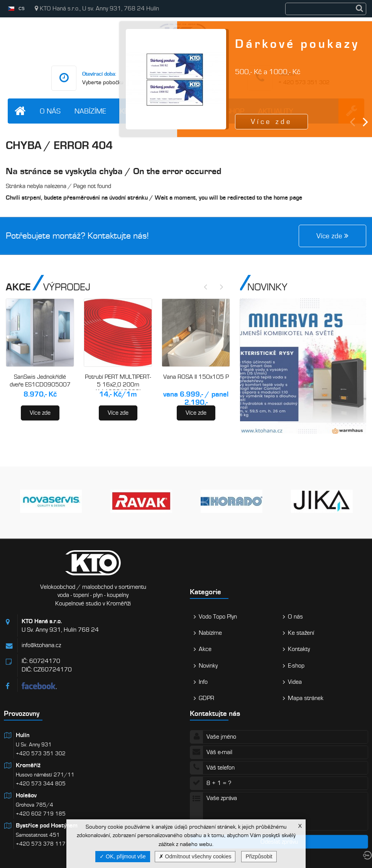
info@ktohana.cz (207, 82)
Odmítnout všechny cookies (195, 856)
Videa (295, 682)
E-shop (232, 111)
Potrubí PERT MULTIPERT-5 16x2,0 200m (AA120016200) (118, 384)
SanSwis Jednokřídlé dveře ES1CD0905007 (40, 381)
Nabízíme (90, 111)
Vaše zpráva (279, 811)
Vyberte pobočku (103, 82)
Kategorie (205, 592)
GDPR (206, 698)
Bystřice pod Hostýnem (47, 826)
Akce (205, 649)
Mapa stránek (306, 698)
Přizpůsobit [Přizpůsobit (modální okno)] (259, 856)
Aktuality (276, 111)
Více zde (40, 413)
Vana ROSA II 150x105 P (196, 377)
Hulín (23, 735)
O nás (50, 111)
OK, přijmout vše (123, 856)
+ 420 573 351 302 (304, 82)
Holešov (26, 795)
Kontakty (189, 111)
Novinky (208, 666)
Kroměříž (28, 765)
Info (203, 682)
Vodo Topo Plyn (218, 617)
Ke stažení (139, 111)
